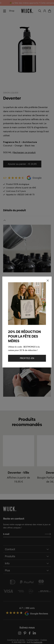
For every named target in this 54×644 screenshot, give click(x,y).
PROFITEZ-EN (27, 358)
